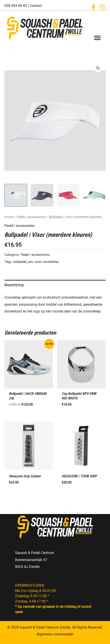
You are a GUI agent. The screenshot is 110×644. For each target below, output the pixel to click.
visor (38, 262)
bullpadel (20, 262)
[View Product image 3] (68, 195)
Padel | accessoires (31, 217)
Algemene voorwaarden (55, 634)
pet (30, 262)
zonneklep (51, 262)
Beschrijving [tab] (14, 285)
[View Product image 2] (42, 195)
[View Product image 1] (16, 195)
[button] (93, 7)
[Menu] (97, 38)
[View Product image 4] (94, 195)
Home (9, 217)
